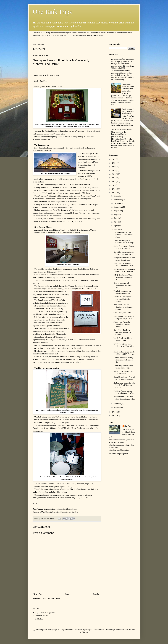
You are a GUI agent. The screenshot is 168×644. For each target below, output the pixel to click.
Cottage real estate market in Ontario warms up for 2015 (128, 88)
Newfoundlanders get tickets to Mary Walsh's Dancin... (124, 353)
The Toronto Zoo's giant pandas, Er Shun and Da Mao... (123, 235)
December (118, 196)
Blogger (85, 632)
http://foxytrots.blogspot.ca (45, 613)
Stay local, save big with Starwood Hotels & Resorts (123, 299)
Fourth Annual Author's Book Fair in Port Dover (123, 265)
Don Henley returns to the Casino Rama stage (123, 367)
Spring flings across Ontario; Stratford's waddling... (124, 247)
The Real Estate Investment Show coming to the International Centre (121, 132)
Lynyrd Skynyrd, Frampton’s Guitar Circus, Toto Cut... (124, 270)
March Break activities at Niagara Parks (123, 339)
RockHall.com (63, 221)
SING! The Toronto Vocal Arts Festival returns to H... (123, 277)
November (118, 200)
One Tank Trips (52, 12)
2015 (114, 185)
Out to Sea (39, 619)
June (116, 218)
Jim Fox (128, 426)
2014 (114, 189)
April (116, 226)
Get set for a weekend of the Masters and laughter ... (124, 253)
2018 (114, 174)
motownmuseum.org (66, 498)
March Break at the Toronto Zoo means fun (124, 373)
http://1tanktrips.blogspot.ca (67, 512)
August (117, 211)
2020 (114, 167)
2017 (114, 178)
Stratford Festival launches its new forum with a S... (124, 392)
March (117, 229)
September (118, 207)
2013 (114, 193)
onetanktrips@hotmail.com (67, 509)
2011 (114, 416)
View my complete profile (119, 454)
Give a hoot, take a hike (122, 313)
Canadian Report (41, 616)
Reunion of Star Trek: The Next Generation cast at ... (124, 398)
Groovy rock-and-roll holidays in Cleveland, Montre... (123, 285)
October (117, 203)
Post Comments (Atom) (52, 598)
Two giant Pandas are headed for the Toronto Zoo (124, 259)
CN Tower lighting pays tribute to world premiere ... (124, 346)
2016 (114, 182)
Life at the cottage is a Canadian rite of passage (124, 242)
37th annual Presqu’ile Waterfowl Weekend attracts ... (122, 324)
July (116, 215)
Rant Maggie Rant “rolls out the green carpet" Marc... (124, 317)
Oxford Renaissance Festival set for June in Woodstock (124, 378)
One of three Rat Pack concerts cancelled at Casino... (122, 332)
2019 (114, 170)
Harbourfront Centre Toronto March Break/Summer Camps (124, 385)
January (117, 407)
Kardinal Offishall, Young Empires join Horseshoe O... (123, 360)
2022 (114, 159)
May (116, 222)
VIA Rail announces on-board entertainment (122, 292)
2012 (114, 412)
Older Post (97, 594)
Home (67, 594)
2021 (114, 163)
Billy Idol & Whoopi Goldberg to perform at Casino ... (123, 307)
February (117, 404)
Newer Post (38, 594)
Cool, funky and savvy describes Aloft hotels (128, 111)
